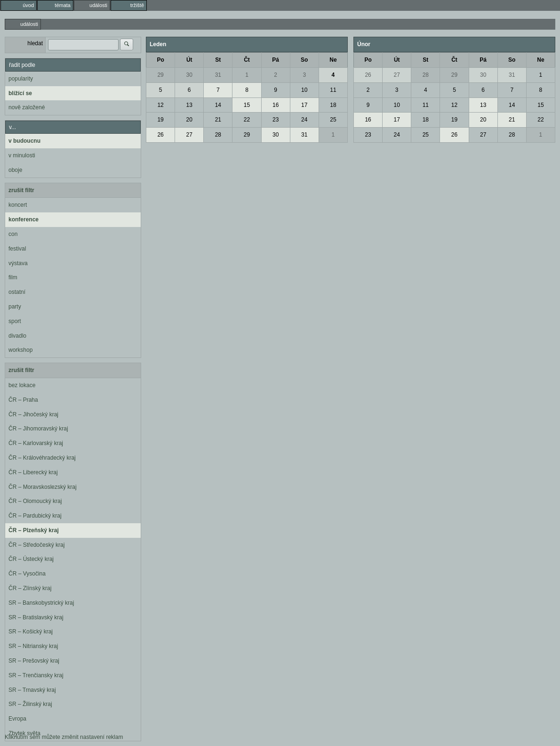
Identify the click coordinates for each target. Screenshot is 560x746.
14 (218, 105)
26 (160, 135)
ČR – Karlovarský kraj (36, 443)
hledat (35, 43)
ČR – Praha (23, 400)
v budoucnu (24, 141)
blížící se (20, 93)
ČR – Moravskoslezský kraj (43, 487)
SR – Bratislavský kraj (36, 617)
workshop (20, 350)
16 (276, 105)
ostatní (17, 292)
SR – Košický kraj (31, 632)
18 (333, 105)
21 (218, 120)
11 (333, 90)
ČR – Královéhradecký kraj (42, 458)
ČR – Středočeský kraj (36, 545)
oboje (15, 170)
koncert (18, 205)
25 (333, 120)
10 (304, 90)
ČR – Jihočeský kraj (33, 414)
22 (247, 120)
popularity (21, 79)
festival (17, 249)
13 (189, 105)
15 (247, 105)
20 (189, 120)
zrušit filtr (21, 190)
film (13, 277)
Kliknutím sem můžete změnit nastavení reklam (64, 737)
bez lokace (22, 385)
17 (304, 105)
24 (304, 120)
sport (15, 321)
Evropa (17, 719)
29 (160, 75)
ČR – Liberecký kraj (33, 472)
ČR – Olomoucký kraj (35, 501)
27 (189, 135)
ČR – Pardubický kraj (35, 516)
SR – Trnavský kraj (32, 690)
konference (24, 219)
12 (160, 105)
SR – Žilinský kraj (30, 704)
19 (160, 120)
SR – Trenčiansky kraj (36, 675)
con (13, 234)
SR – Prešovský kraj (34, 661)
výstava (18, 263)
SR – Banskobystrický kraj (41, 603)
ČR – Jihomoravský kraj (38, 429)
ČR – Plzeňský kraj (34, 530)
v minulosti (22, 155)
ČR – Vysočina (27, 574)
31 (218, 75)
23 (276, 120)
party (15, 307)
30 (189, 75)
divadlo (17, 336)
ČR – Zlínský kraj (30, 588)
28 (218, 135)
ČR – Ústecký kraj (31, 559)
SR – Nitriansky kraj (33, 646)
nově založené (27, 107)
